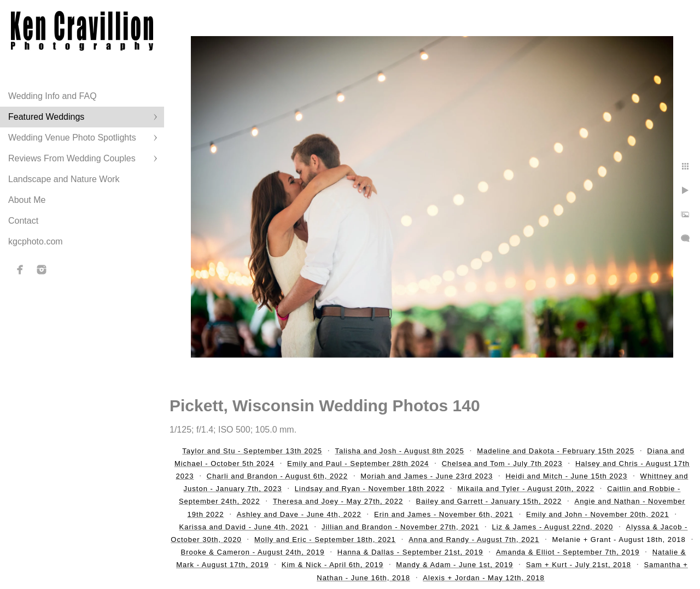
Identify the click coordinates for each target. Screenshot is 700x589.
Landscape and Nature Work (64, 179)
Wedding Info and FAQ (52, 96)
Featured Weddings (46, 117)
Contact (23, 221)
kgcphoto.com (36, 241)
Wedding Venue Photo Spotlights (72, 138)
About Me (27, 200)
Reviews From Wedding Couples (72, 158)
